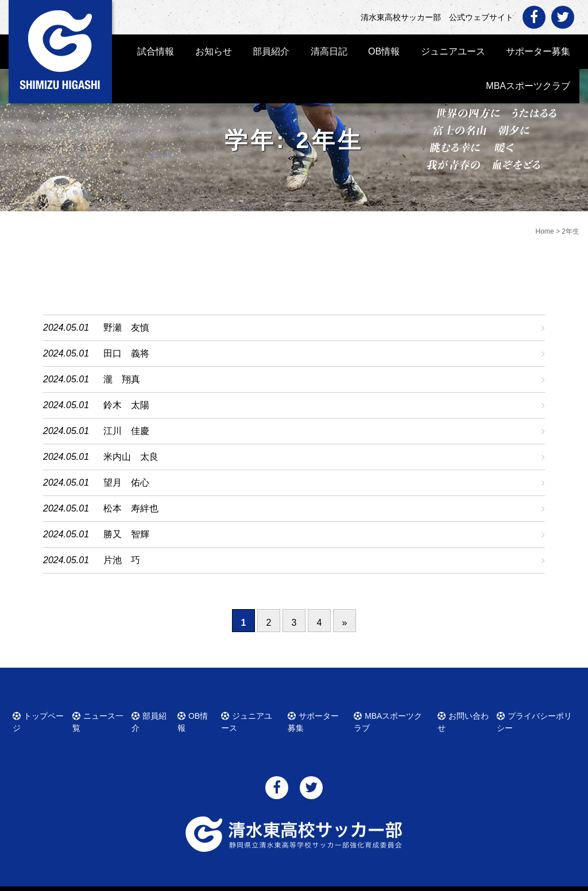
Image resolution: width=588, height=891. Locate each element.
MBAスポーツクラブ (528, 86)
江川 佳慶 (126, 431)
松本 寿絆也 (131, 508)
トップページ (42, 714)
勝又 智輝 (126, 534)
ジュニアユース (453, 51)
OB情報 (384, 51)
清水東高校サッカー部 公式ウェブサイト (304, 881)
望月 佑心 (126, 483)
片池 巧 (122, 560)
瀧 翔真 (122, 379)
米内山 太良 (131, 457)
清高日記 (329, 51)
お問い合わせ (465, 714)
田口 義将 (126, 353)
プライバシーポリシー (539, 714)
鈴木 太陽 (126, 405)
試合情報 (156, 51)
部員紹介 (271, 51)
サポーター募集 (538, 51)
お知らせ (214, 51)
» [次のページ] (345, 623)
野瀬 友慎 (126, 328)
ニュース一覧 (102, 714)
